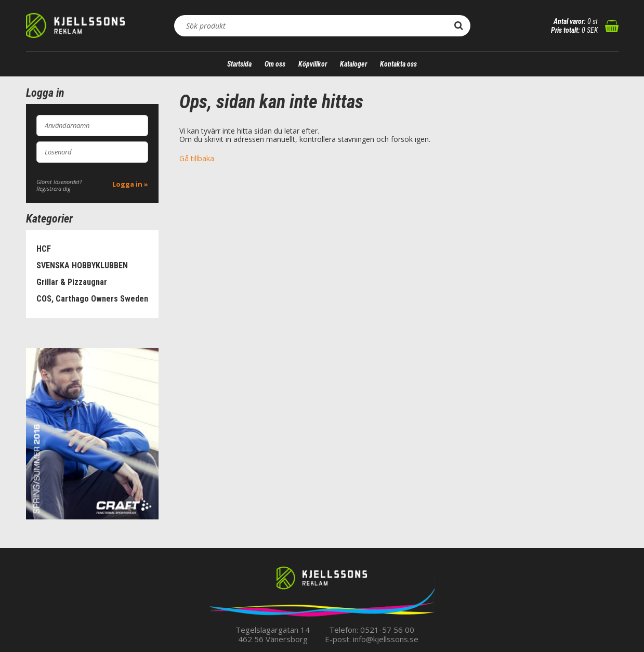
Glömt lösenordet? (59, 182)
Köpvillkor (313, 64)
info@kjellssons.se (386, 639)
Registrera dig (54, 188)
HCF (44, 249)
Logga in (127, 184)
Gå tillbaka (197, 158)
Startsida (239, 64)
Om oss (275, 64)
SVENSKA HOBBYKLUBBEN (82, 265)
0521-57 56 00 (387, 630)
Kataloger (353, 64)
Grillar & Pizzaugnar (72, 282)
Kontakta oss (398, 64)
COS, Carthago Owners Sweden (92, 299)
